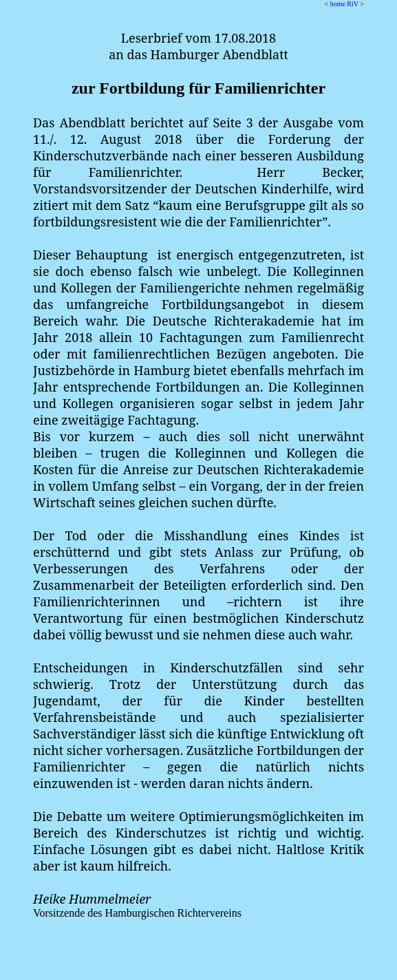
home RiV (344, 4)
